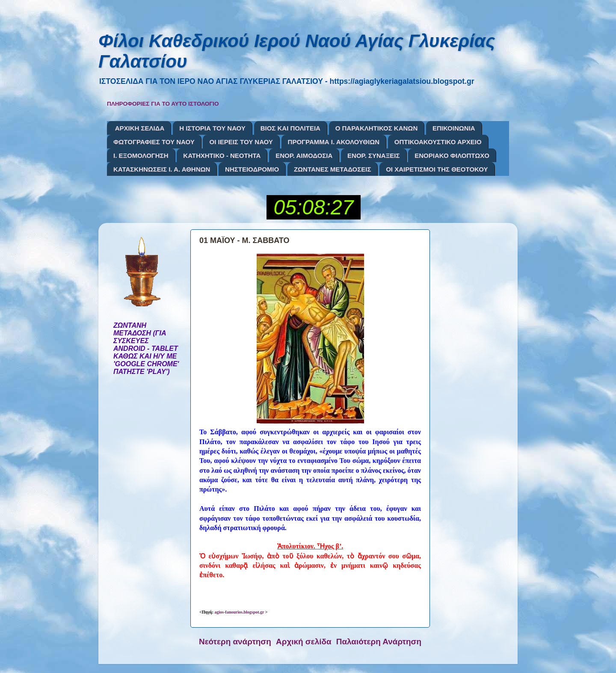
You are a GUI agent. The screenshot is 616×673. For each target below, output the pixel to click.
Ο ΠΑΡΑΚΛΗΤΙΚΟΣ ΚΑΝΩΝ (377, 128)
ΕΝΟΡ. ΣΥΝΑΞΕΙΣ (373, 156)
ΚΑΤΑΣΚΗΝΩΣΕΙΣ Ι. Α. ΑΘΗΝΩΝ (162, 169)
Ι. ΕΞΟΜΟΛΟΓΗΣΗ (141, 156)
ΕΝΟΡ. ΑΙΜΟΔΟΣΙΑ (304, 156)
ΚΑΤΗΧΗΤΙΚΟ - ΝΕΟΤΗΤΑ (222, 156)
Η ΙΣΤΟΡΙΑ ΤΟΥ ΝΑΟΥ (212, 128)
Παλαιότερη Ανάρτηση (379, 642)
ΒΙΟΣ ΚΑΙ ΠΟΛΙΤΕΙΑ (290, 128)
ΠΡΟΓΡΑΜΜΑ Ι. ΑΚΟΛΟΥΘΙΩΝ (334, 142)
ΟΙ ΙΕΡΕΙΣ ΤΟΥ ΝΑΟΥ (241, 142)
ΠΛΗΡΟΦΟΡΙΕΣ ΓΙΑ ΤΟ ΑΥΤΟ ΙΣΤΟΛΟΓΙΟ (163, 104)
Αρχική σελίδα (304, 642)
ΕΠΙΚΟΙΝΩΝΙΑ (454, 128)
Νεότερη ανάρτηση (235, 642)
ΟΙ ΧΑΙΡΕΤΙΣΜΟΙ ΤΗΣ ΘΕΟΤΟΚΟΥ (437, 169)
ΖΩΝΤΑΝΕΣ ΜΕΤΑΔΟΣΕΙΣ (333, 169)
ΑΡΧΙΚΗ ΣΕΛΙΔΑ (140, 128)
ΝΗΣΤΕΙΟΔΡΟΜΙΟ (252, 169)
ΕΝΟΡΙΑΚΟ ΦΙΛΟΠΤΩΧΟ (452, 156)
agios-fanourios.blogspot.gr (239, 612)
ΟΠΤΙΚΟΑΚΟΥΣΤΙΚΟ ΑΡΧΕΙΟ (438, 142)
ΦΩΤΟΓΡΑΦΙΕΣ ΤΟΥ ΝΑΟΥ (154, 142)
